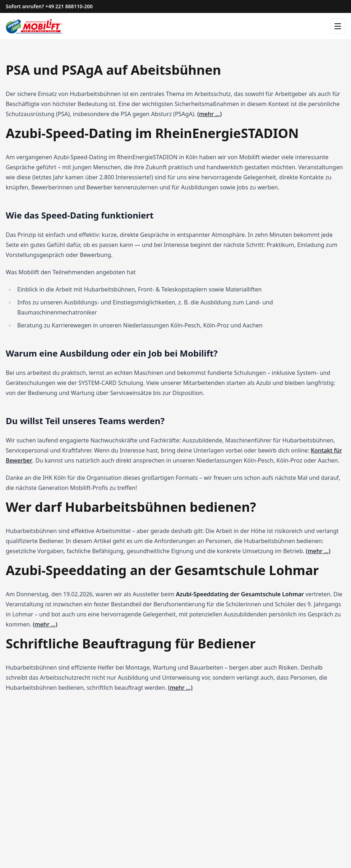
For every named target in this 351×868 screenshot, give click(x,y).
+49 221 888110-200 (69, 6)
